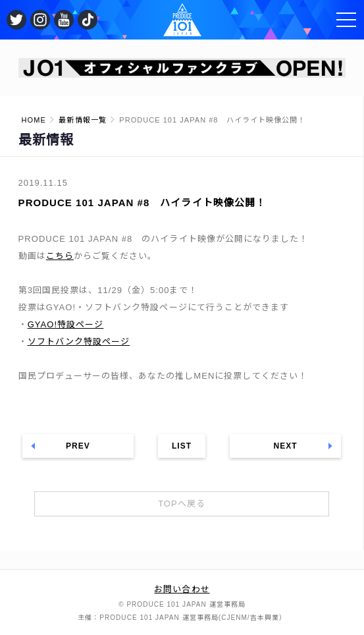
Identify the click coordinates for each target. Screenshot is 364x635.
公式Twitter (16, 20)
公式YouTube (64, 20)
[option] (182, 68)
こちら (60, 256)
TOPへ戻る (182, 504)
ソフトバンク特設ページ (79, 342)
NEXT (285, 446)
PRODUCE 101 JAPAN (182, 20)
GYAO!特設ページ (66, 324)
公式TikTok (88, 20)
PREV (78, 446)
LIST (182, 446)
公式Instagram (40, 20)
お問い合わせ (182, 589)
